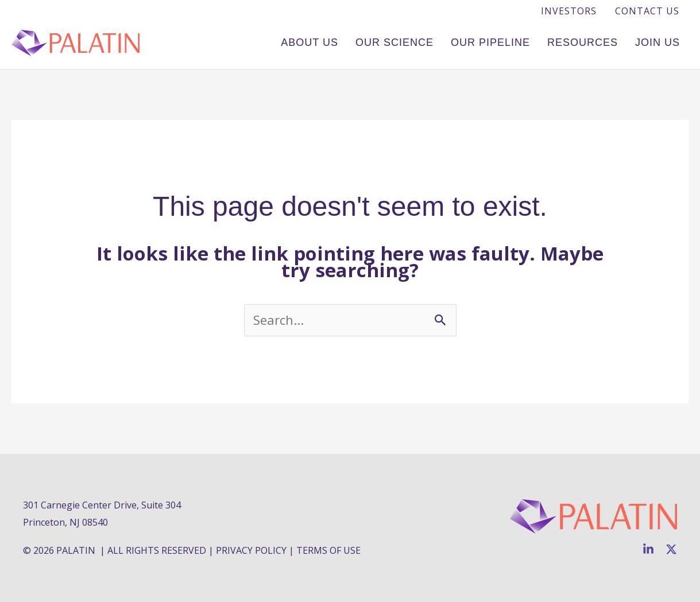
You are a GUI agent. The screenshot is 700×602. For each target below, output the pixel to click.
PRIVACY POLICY (251, 550)
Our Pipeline (490, 42)
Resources (583, 42)
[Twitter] (671, 549)
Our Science (395, 42)
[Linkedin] (648, 549)
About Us (310, 42)
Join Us (658, 42)
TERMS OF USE (328, 550)
